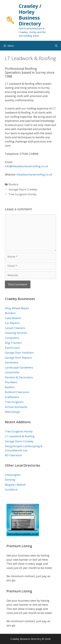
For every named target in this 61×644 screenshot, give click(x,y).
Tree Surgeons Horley (23, 194)
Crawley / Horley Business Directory (30, 15)
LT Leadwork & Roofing (20, 436)
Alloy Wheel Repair (17, 308)
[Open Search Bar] (56, 46)
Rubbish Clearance (17, 392)
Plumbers (11, 382)
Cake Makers (13, 318)
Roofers (14, 184)
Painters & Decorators (19, 377)
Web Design (13, 412)
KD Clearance (13, 455)
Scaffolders (12, 397)
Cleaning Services (16, 333)
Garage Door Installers (19, 353)
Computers (12, 338)
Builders (10, 313)
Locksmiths (12, 372)
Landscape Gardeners (19, 367)
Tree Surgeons (14, 402)
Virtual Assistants (16, 407)
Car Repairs (12, 323)
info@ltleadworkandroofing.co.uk (26, 166)
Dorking (10, 480)
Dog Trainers (13, 343)
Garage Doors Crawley (23, 189)
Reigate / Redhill (15, 485)
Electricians (12, 348)
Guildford (11, 489)
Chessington (13, 475)
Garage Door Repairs (18, 358)
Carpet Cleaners (15, 328)
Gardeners (12, 362)
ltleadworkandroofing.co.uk (34, 174)
